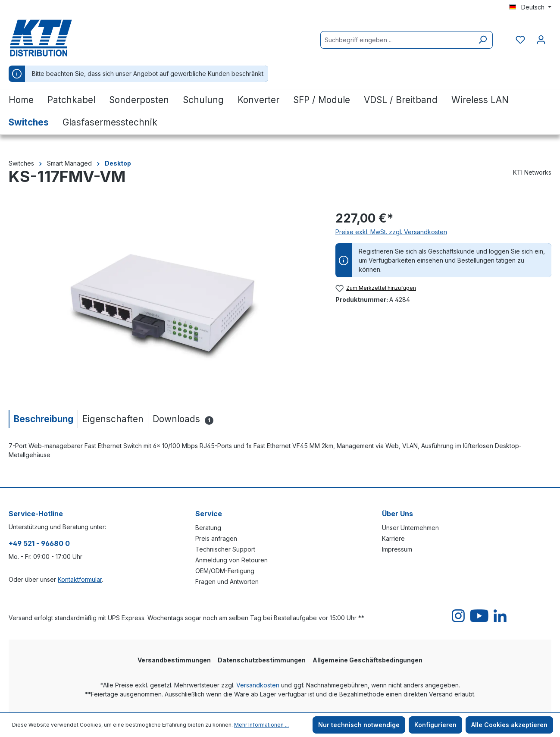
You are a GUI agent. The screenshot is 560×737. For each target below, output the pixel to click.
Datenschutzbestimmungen (262, 660)
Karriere (393, 538)
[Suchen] (483, 40)
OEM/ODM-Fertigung (225, 571)
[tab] (43, 419)
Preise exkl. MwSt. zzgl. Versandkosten (391, 232)
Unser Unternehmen (410, 528)
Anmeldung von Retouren (232, 560)
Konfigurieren (435, 725)
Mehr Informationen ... (261, 725)
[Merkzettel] (520, 40)
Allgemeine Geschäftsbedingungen (368, 660)
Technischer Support (225, 549)
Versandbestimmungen (174, 660)
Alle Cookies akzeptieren (509, 725)
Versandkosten (258, 685)
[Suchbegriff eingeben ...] (397, 40)
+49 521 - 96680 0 (39, 543)
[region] (163, 302)
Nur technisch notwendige (359, 725)
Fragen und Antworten (227, 582)
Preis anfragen (216, 538)
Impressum (397, 549)
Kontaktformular (80, 579)
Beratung (208, 528)
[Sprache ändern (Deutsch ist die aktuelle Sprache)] (530, 7)
